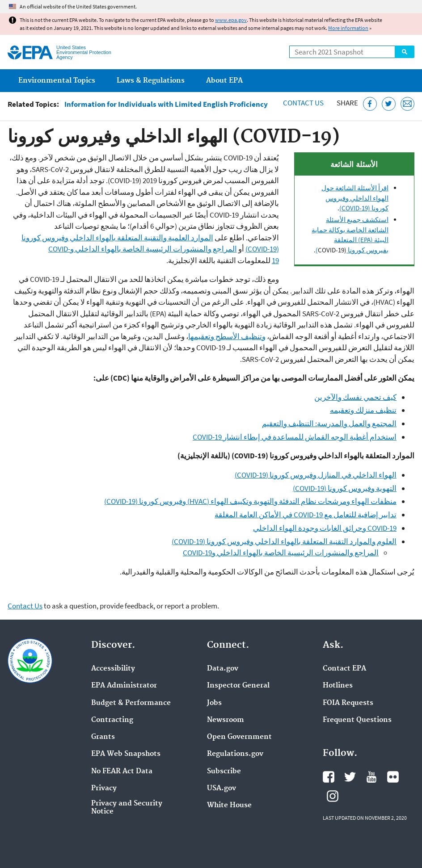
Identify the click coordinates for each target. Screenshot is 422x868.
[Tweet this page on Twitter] (389, 104)
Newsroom (226, 720)
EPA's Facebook (329, 777)
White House (229, 805)
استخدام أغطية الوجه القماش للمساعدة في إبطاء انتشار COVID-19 (295, 437)
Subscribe (224, 772)
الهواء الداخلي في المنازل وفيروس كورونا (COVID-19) (316, 475)
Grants (103, 737)
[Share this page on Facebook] (370, 104)
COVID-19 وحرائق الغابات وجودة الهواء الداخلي (325, 528)
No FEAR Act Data (122, 772)
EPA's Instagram (333, 796)
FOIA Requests (348, 703)
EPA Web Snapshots (126, 754)
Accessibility (113, 669)
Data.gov (223, 669)
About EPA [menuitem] (224, 81)
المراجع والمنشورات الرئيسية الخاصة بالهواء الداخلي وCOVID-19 (281, 553)
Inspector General (238, 686)
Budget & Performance (131, 703)
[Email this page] (407, 104)
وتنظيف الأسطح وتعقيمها (227, 336)
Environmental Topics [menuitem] (57, 81)
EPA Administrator (124, 686)
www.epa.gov (231, 20)
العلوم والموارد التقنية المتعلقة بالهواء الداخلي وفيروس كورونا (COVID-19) (284, 541)
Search (405, 52)
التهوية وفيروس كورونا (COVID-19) (345, 488)
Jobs (214, 703)
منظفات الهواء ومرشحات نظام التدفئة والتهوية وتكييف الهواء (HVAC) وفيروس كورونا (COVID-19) (250, 501)
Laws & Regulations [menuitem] (151, 81)
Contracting (112, 720)
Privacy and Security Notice (127, 808)
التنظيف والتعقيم (289, 424)
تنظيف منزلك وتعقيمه (363, 410)
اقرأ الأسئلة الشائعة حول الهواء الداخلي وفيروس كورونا (355, 198)
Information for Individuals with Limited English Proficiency (166, 104)
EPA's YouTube (371, 777)
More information (348, 28)
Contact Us (303, 103)
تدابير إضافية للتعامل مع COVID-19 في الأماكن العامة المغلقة (306, 515)
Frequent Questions (357, 720)
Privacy (104, 788)
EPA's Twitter (350, 777)
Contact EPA (344, 669)
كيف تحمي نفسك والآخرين (355, 397)
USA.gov (222, 788)
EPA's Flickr (393, 777)
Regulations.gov (235, 754)
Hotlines (338, 686)
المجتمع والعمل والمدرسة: (356, 424)
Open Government (239, 737)
